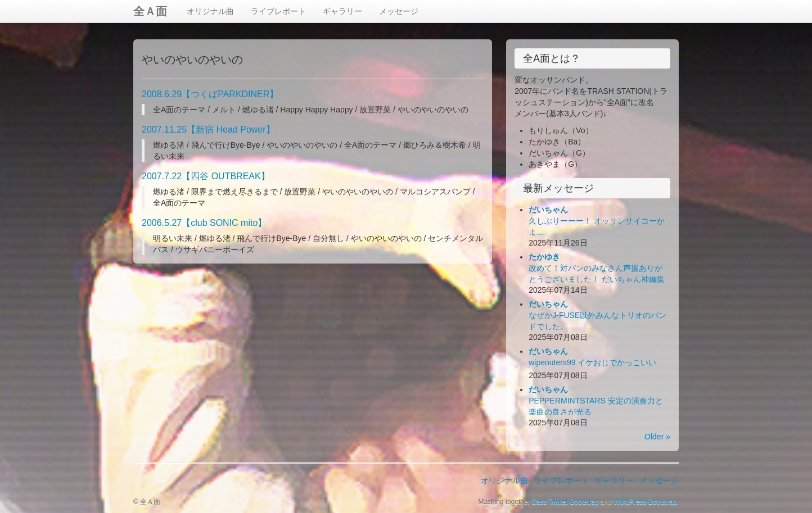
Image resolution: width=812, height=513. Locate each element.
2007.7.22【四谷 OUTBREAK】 (206, 176)
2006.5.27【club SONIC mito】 (204, 223)
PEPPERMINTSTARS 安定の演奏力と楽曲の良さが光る (596, 401)
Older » (657, 437)
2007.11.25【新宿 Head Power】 (208, 130)
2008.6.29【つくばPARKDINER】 (210, 94)
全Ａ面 (150, 11)
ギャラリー (342, 11)
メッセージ (399, 11)
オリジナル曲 (210, 11)
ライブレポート (278, 11)
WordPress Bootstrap (645, 502)
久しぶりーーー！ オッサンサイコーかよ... (597, 221)
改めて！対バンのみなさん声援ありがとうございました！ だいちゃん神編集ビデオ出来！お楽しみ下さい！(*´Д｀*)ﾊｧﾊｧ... (599, 279)
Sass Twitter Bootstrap (565, 502)
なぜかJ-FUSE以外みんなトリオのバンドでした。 (597, 315)
